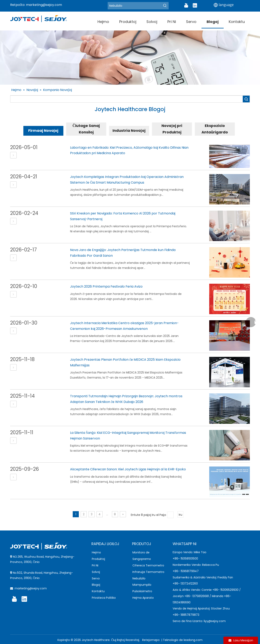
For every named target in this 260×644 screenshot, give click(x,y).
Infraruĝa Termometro (148, 572)
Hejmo (96, 552)
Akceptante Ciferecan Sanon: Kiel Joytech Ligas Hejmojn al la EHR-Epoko (128, 469)
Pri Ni (95, 565)
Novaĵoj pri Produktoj (172, 129)
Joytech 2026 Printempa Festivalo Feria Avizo (106, 286)
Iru (180, 515)
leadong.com (193, 640)
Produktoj (98, 559)
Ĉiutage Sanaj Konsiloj (86, 129)
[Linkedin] (195, 5)
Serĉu (246, 99)
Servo (96, 578)
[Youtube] (186, 5)
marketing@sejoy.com (44, 5)
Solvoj (96, 572)
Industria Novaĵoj (129, 130)
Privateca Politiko (104, 598)
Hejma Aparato (143, 598)
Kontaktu (98, 591)
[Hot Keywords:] (165, 6)
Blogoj (96, 585)
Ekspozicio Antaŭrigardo (215, 129)
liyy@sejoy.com (215, 621)
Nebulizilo (139, 578)
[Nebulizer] (134, 6)
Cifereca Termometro (148, 565)
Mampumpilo (142, 585)
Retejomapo (151, 640)
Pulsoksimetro (142, 591)
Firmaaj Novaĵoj (43, 130)
